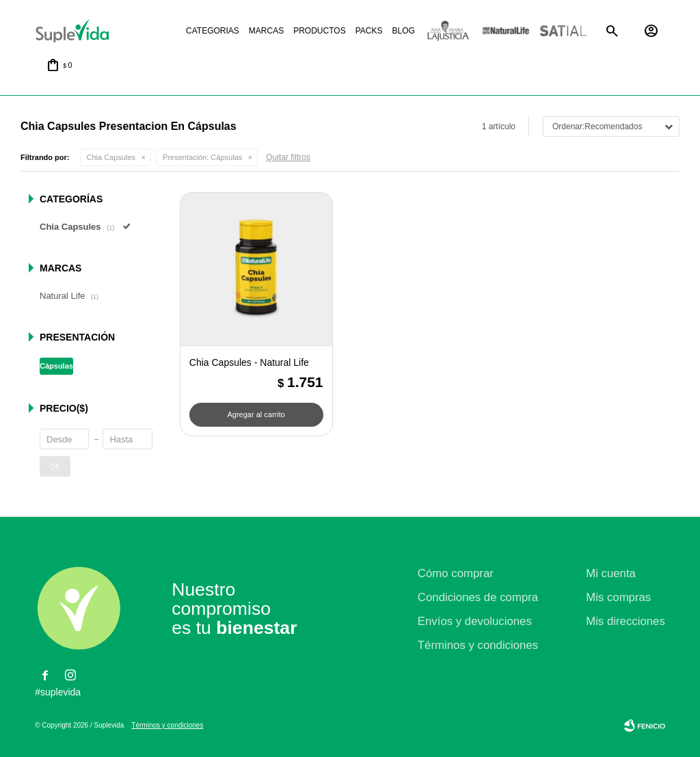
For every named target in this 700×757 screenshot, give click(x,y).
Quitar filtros (288, 157)
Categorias (213, 31)
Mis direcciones (625, 621)
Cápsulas (202, 157)
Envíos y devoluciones (475, 621)
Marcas (266, 31)
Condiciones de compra (478, 597)
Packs (369, 31)
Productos (319, 31)
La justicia (448, 31)
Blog (403, 31)
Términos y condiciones (478, 645)
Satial (563, 31)
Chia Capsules (111, 157)
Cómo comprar (456, 573)
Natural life (506, 31)
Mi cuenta (611, 573)
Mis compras (618, 597)
